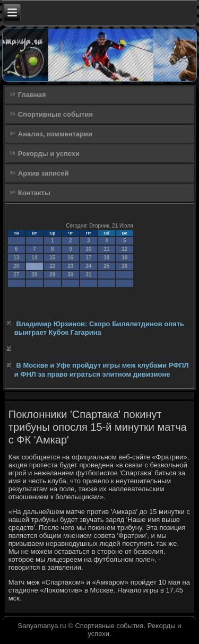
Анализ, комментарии (55, 134)
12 (124, 249)
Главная (32, 95)
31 (88, 275)
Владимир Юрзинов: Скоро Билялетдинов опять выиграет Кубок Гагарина (99, 328)
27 (16, 275)
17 (88, 258)
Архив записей (44, 173)
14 (34, 258)
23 (70, 266)
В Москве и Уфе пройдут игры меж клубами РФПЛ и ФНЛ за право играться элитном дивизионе (102, 369)
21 (34, 266)
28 (34, 275)
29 (52, 275)
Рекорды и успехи (49, 154)
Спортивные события (55, 114)
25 (106, 266)
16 (70, 258)
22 (52, 266)
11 (106, 249)
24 (88, 266)
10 (88, 249)
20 (16, 266)
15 (52, 258)
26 (124, 266)
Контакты (34, 193)
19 (124, 258)
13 (16, 258)
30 (70, 275)
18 (106, 258)
